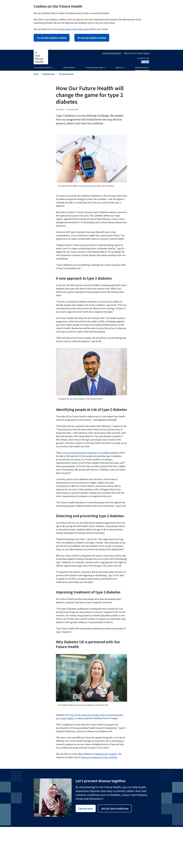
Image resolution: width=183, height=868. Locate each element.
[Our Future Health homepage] (41, 57)
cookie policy (83, 29)
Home (36, 74)
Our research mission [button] (43, 67)
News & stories (49, 74)
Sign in (147, 53)
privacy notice (65, 29)
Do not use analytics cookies (92, 38)
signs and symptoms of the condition (99, 757)
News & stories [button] (142, 67)
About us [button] (120, 67)
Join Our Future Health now (115, 808)
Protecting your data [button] (96, 67)
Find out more (86, 808)
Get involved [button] (70, 67)
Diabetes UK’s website (106, 754)
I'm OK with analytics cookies (52, 38)
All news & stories (66, 74)
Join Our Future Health (112, 53)
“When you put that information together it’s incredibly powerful (88, 453)
